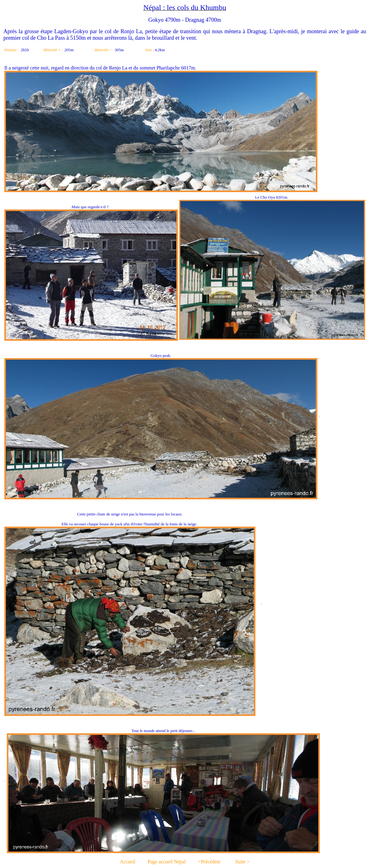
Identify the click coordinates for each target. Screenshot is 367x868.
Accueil (128, 862)
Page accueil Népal (167, 862)
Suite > (242, 862)
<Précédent (209, 862)
